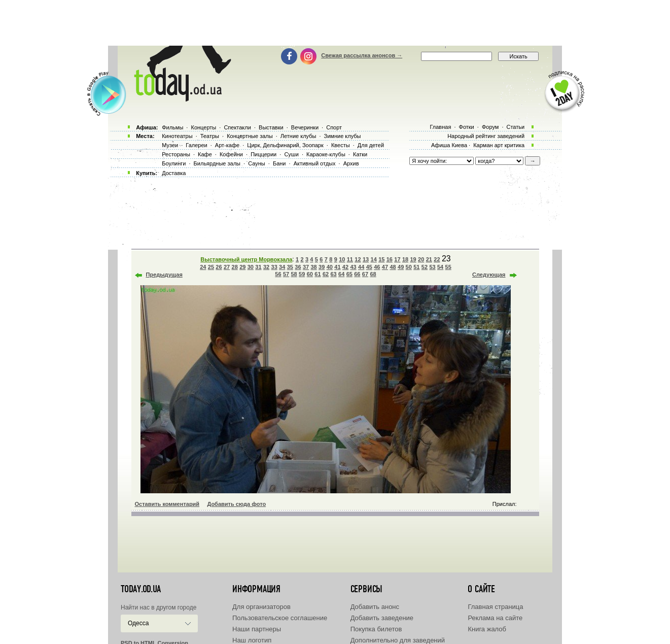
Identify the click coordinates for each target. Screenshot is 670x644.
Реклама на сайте (495, 618)
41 (337, 267)
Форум (490, 127)
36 (298, 267)
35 (290, 267)
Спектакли (237, 127)
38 (313, 267)
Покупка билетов (376, 629)
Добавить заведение (382, 618)
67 (365, 274)
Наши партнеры (257, 629)
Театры (210, 136)
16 (390, 259)
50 (409, 267)
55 (448, 267)
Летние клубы (298, 136)
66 (357, 274)
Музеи (170, 145)
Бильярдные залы (217, 163)
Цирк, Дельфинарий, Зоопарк (285, 145)
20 (421, 259)
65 (349, 274)
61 (318, 274)
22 (437, 259)
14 (374, 259)
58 (294, 274)
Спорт (334, 127)
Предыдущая (164, 275)
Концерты (203, 127)
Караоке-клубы (326, 154)
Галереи (196, 145)
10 (342, 259)
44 (361, 267)
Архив (351, 163)
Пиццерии (263, 154)
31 (258, 267)
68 (373, 274)
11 (350, 259)
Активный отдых (315, 163)
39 (322, 267)
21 (429, 259)
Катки (360, 154)
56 (278, 274)
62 (326, 274)
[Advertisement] (335, 23)
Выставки (271, 127)
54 (440, 267)
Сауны (257, 163)
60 (310, 274)
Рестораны (176, 154)
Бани (279, 163)
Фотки (467, 127)
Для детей (371, 145)
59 (302, 274)
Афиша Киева (449, 145)
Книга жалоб (487, 629)
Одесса (138, 623)
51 (416, 267)
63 (333, 274)
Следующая (489, 275)
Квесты (341, 145)
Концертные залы (250, 136)
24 (203, 267)
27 (227, 267)
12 (358, 259)
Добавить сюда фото (236, 504)
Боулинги (174, 163)
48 (393, 267)
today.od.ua (141, 589)
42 (345, 267)
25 (211, 267)
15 (381, 259)
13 (366, 259)
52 (425, 267)
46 (377, 267)
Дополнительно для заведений (398, 640)
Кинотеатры (177, 136)
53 (432, 267)
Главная (440, 127)
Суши (291, 154)
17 (397, 259)
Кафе (205, 154)
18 (405, 259)
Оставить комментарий (167, 504)
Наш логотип (252, 640)
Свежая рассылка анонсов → (362, 55)
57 (286, 274)
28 (235, 267)
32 (266, 267)
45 (369, 267)
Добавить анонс (375, 607)
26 (219, 267)
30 (251, 267)
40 (330, 267)
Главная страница (495, 607)
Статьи (516, 127)
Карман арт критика (499, 145)
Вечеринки (305, 127)
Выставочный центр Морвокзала (246, 259)
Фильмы (172, 127)
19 (413, 259)
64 (341, 274)
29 (242, 267)
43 (353, 267)
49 (401, 267)
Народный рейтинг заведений (486, 136)
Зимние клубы (343, 136)
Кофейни (231, 154)
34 (282, 267)
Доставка (174, 173)
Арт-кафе (227, 145)
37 (306, 267)
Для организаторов (261, 607)
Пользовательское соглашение (280, 618)
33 (274, 267)
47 (385, 267)
